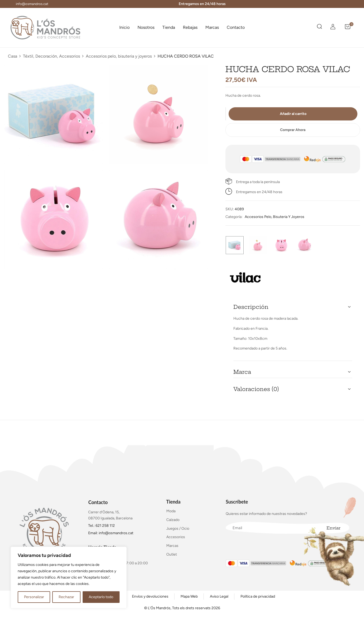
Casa (13, 56)
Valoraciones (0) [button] (256, 389)
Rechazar (66, 597)
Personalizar (34, 597)
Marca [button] (242, 372)
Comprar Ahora (293, 130)
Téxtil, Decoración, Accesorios (51, 56)
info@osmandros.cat (32, 4)
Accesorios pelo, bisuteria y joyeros (119, 56)
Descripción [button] (251, 307)
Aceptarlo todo (101, 597)
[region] (69, 578)
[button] (348, 27)
